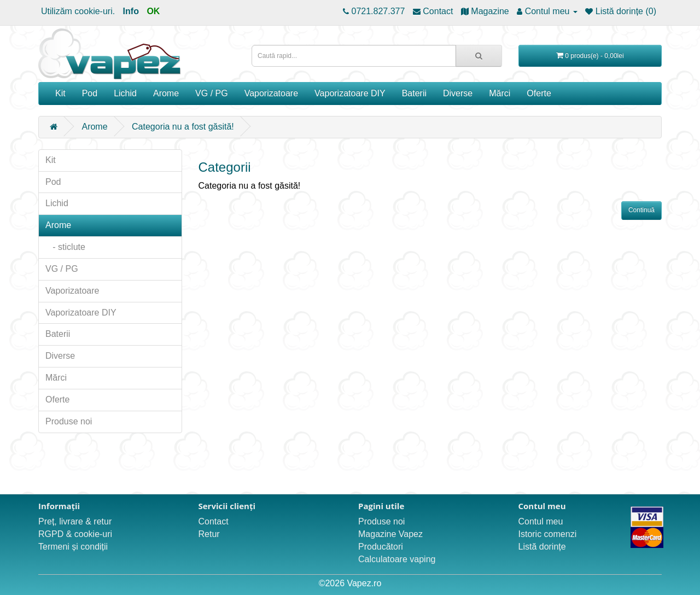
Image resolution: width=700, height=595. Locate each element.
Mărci (500, 93)
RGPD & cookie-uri (75, 534)
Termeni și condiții (73, 547)
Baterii (414, 93)
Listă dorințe (542, 547)
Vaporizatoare (271, 93)
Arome (166, 93)
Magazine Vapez (390, 534)
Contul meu (541, 521)
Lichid (125, 93)
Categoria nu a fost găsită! (183, 127)
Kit (60, 93)
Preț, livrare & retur (75, 521)
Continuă (641, 210)
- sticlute (65, 247)
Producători (381, 547)
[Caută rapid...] (479, 56)
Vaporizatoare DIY (350, 93)
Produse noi (69, 421)
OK (153, 11)
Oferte (539, 93)
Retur (209, 534)
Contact (214, 521)
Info (131, 11)
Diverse (458, 93)
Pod (90, 93)
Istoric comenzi (548, 534)
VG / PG (212, 93)
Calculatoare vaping (397, 559)
